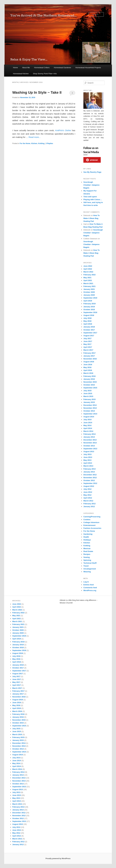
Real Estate (88, 551)
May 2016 (87, 367)
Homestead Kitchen (21, 74)
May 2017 (87, 344)
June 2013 (88, 457)
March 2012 (88, 501)
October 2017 (89, 330)
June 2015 (88, 393)
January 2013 (89, 472)
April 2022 (88, 269)
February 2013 (89, 469)
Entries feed (88, 585)
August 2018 (89, 315)
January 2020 (89, 295)
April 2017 (88, 347)
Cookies (87, 520)
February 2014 (89, 434)
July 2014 (87, 420)
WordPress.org (90, 590)
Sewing (87, 557)
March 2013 (88, 466)
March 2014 (88, 431)
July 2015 (87, 391)
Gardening (88, 534)
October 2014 (89, 411)
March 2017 (88, 350)
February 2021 (89, 286)
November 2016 (90, 359)
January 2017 (89, 356)
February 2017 (89, 353)
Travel (86, 566)
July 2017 (87, 338)
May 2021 (87, 278)
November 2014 (90, 408)
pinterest (92, 160)
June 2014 (88, 423)
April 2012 (88, 498)
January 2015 (89, 402)
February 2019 (89, 304)
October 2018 (89, 310)
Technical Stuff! (90, 563)
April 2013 (88, 463)
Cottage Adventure (91, 522)
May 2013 (87, 460)
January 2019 (89, 307)
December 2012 (90, 475)
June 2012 (88, 492)
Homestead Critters (42, 68)
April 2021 (88, 280)
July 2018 (87, 318)
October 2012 (89, 480)
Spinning (87, 560)
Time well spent (90, 197)
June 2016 (88, 365)
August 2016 (89, 362)
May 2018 (87, 321)
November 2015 (90, 382)
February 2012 (89, 504)
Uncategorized (90, 569)
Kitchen (34, 143)
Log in (86, 582)
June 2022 (88, 266)
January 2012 (89, 506)
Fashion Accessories (92, 528)
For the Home (25, 143)
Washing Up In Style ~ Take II (37, 92)
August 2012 (89, 486)
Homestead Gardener (63, 68)
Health (86, 537)
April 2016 (88, 370)
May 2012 (87, 495)
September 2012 (90, 483)
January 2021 (89, 289)
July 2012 (87, 489)
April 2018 (88, 324)
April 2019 (88, 301)
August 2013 (89, 451)
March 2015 (88, 396)
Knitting (41, 143)
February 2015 (89, 399)
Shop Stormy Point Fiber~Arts (45, 74)
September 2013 (90, 449)
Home (15, 68)
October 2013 (89, 446)
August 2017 (89, 336)
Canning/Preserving (92, 517)
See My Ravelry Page (92, 172)
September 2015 (90, 388)
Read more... (35, 137)
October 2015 (89, 385)
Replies (49, 143)
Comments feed (90, 588)
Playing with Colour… (93, 200)
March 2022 (88, 272)
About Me (26, 68)
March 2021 (88, 283)
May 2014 (87, 425)
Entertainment (89, 525)
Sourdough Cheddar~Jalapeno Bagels (91, 185)
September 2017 (90, 333)
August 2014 (89, 417)
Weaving (87, 572)
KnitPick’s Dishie (63, 130)
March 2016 (88, 373)
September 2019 (90, 298)
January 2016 (89, 379)
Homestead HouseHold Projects (88, 68)
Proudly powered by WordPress (58, 859)
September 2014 (90, 414)
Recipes (87, 554)
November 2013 (90, 443)
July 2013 (87, 454)
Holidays (87, 540)
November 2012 (90, 478)
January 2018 (89, 327)
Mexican (87, 548)
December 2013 (90, 440)
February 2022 (89, 275)
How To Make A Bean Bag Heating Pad (92, 218)
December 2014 (90, 405)
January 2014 (89, 437)
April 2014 (88, 428)
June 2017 (88, 341)
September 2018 (90, 312)
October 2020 (89, 292)
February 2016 (89, 376)
